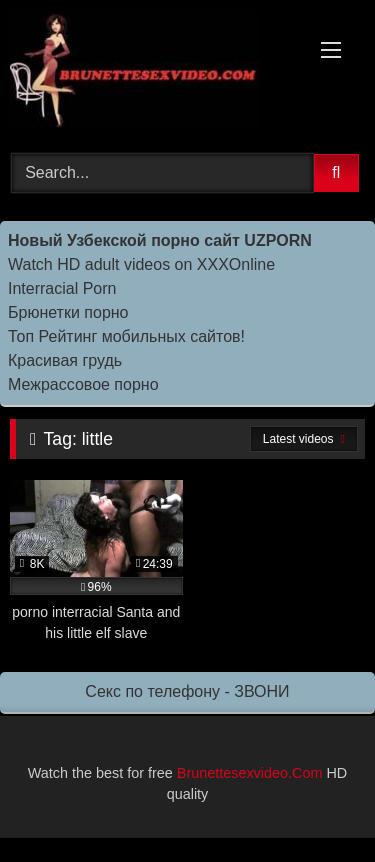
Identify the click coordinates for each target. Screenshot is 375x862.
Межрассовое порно (83, 384)
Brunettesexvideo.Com (250, 773)
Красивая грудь (65, 360)
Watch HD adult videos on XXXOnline (141, 264)
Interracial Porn (62, 288)
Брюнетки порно (68, 312)
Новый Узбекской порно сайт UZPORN (160, 240)
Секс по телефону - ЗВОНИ (187, 691)
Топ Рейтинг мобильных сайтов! (126, 336)
